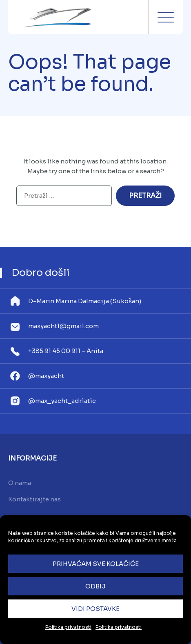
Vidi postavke (95, 609)
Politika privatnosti (68, 627)
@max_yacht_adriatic (62, 401)
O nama (20, 483)
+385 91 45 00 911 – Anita (66, 351)
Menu (166, 17)
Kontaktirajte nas (34, 499)
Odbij (95, 586)
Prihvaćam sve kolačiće (96, 564)
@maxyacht (46, 376)
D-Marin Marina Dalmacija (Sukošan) (85, 301)
